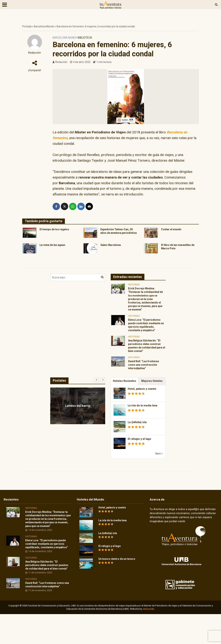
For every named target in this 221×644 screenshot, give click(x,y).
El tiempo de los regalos (56, 230)
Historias (134, 286)
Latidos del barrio (78, 417)
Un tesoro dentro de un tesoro (120, 571)
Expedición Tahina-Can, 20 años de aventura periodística (118, 234)
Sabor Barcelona (112, 247)
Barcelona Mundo (44, 26)
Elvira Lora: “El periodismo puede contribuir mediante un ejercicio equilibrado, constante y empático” (146, 331)
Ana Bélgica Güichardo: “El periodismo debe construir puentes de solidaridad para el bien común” (147, 354)
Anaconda (149, 639)
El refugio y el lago (140, 450)
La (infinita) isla (138, 434)
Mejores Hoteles (152, 392)
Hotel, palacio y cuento (143, 400)
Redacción (35, 53)
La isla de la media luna (143, 417)
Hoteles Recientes (125, 392)
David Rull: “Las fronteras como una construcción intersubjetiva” (146, 375)
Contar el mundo (173, 230)
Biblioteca (85, 38)
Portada (27, 26)
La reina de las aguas (54, 247)
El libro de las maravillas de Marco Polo (180, 249)
